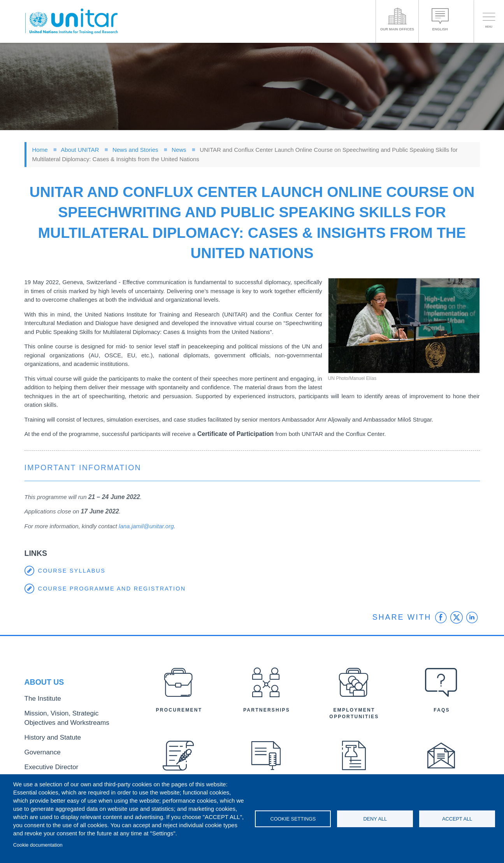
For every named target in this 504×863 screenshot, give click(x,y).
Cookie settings (293, 819)
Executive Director (46, 763)
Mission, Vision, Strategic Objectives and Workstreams (72, 721)
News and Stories (135, 150)
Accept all (457, 819)
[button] (404, 326)
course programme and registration (115, 589)
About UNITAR (80, 150)
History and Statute (47, 737)
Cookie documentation (38, 845)
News (179, 150)
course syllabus (73, 571)
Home (40, 150)
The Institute (39, 704)
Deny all (375, 819)
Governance (39, 750)
